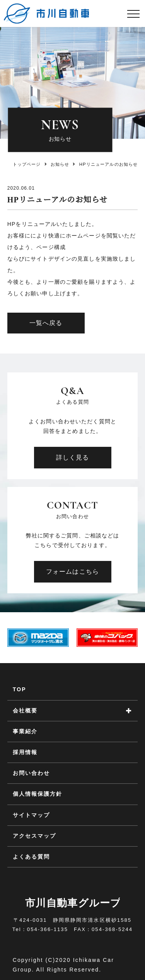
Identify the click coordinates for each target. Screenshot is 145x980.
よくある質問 (32, 857)
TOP (20, 689)
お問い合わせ (32, 773)
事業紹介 (25, 731)
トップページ (27, 164)
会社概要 (25, 711)
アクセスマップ (35, 836)
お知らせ (60, 164)
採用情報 (25, 752)
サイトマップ (32, 815)
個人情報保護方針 (38, 794)
